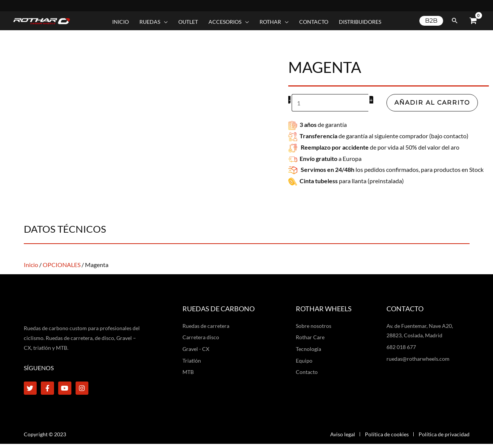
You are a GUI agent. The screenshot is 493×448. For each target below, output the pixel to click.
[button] (154, 22)
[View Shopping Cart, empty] (473, 21)
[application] (164, 22)
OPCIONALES (62, 264)
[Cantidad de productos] (330, 103)
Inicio (31, 264)
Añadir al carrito (432, 102)
